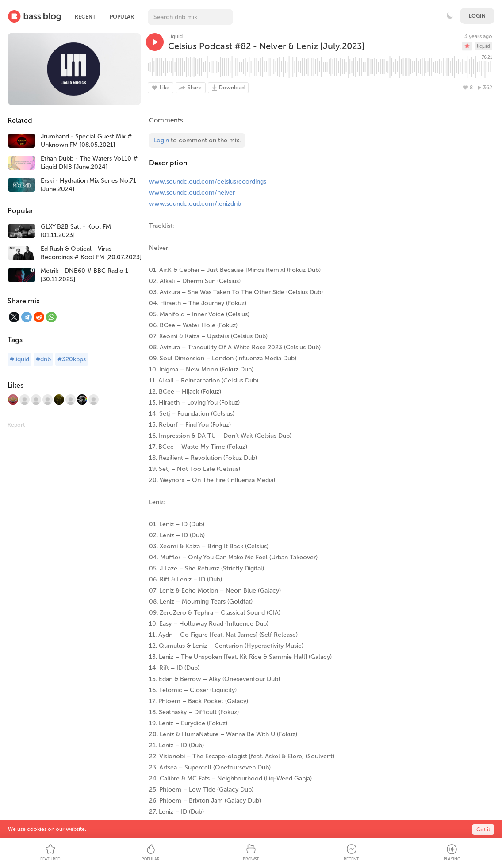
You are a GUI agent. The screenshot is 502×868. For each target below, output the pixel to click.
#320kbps (72, 359)
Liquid (175, 36)
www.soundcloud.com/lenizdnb (195, 204)
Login (477, 16)
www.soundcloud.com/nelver (192, 193)
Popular (122, 17)
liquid (483, 46)
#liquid (19, 359)
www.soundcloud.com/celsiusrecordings (208, 182)
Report (16, 425)
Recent (85, 17)
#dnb (43, 359)
